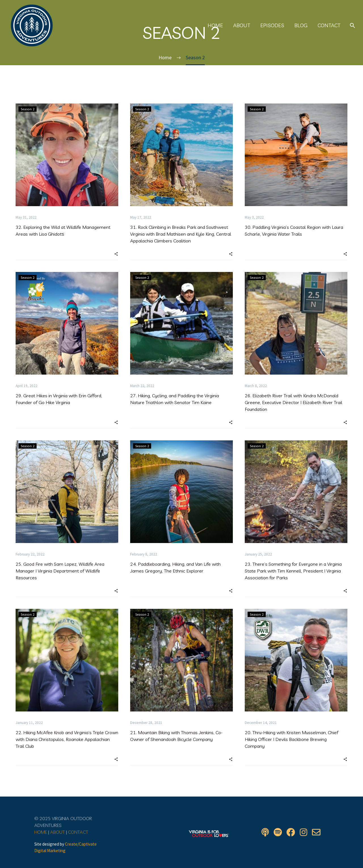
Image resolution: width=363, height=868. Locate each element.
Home (215, 26)
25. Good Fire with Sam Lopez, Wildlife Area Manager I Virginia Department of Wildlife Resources (60, 571)
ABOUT (58, 832)
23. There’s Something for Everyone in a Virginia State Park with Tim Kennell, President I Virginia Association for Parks (293, 571)
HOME (41, 832)
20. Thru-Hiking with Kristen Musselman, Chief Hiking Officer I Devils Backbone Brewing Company (292, 739)
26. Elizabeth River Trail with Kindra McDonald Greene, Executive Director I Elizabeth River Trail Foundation (294, 402)
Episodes (272, 26)
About (242, 26)
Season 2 (28, 109)
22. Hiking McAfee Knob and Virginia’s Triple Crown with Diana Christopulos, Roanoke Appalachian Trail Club (67, 739)
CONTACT (78, 832)
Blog (301, 26)
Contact (329, 26)
